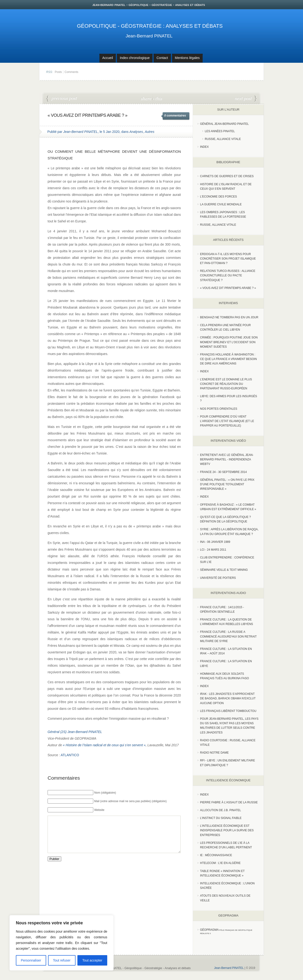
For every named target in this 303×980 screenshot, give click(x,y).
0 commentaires (175, 116)
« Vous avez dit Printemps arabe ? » (228, 288)
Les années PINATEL (220, 131)
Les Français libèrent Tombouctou (228, 711)
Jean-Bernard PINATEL (149, 36)
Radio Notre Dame (214, 753)
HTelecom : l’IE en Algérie (220, 863)
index (204, 147)
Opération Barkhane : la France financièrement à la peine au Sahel (62, 99)
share (147, 98)
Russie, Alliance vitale (223, 139)
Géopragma (209, 930)
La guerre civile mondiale (221, 204)
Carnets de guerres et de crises (227, 176)
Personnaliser (31, 960)
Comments (71, 72)
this (158, 98)
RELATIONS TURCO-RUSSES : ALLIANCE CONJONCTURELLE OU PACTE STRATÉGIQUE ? (246, 99)
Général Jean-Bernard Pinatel (224, 124)
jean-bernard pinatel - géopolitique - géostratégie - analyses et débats (149, 5)
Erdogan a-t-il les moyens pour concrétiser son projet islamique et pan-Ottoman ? (228, 259)
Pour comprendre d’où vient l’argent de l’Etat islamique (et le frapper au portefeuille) (227, 421)
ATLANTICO (70, 755)
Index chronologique (135, 58)
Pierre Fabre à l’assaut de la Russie (229, 802)
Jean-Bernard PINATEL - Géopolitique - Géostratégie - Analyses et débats (140, 968)
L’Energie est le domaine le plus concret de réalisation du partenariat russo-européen (226, 384)
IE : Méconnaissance (216, 855)
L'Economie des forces (218, 197)
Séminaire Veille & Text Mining (224, 570)
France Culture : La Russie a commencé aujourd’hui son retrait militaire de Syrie (228, 636)
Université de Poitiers (218, 578)
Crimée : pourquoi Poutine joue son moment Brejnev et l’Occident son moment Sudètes (229, 342)
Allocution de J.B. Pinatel (221, 810)
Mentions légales (187, 58)
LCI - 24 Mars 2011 (213, 550)
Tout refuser (62, 960)
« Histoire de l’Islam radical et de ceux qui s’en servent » (104, 745)
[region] (62, 943)
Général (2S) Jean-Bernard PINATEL (75, 732)
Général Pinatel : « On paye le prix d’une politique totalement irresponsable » (227, 484)
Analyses (136, 132)
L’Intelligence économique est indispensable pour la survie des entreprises (227, 830)
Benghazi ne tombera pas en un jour (229, 317)
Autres (149, 132)
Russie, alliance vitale (218, 225)
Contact (162, 58)
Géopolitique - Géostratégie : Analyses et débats (150, 26)
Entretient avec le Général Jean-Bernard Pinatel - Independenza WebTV (227, 459)
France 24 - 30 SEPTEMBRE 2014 (223, 472)
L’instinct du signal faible (221, 818)
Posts (58, 72)
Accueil (108, 58)
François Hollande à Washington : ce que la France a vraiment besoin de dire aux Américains (228, 359)
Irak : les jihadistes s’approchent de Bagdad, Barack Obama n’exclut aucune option (228, 698)
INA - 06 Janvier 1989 (215, 542)
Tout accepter (92, 960)
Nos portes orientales (219, 409)
